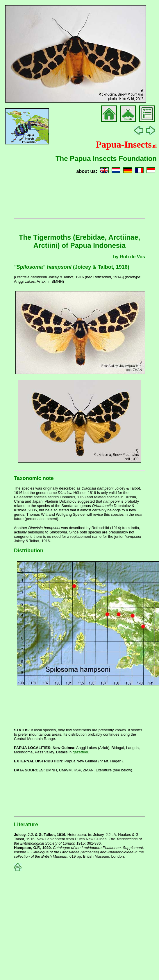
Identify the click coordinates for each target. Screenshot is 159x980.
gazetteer (81, 752)
